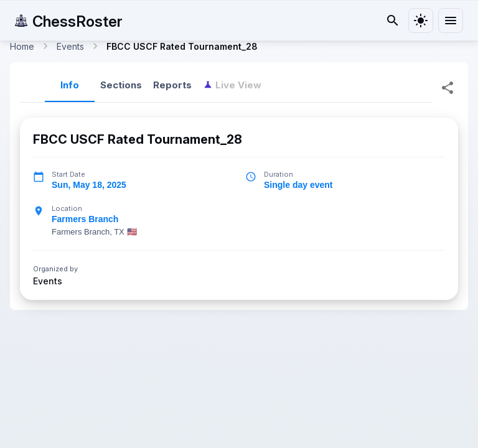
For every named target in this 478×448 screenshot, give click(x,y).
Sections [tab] (121, 85)
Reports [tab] (172, 85)
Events (48, 281)
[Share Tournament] (448, 88)
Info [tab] (70, 85)
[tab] (232, 85)
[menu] (451, 21)
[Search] (393, 21)
